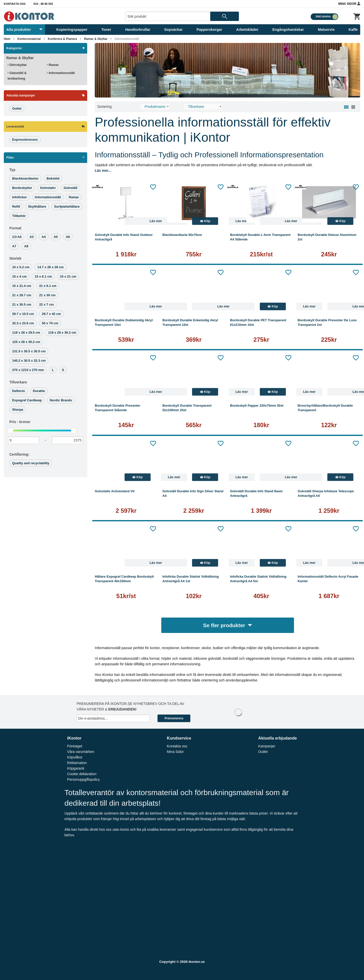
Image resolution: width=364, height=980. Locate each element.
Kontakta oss (15, 4)
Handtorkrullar (138, 30)
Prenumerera (174, 718)
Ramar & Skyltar (96, 39)
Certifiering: (19, 454)
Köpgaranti (76, 768)
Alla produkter (24, 30)
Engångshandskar (288, 30)
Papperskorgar (210, 30)
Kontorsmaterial (29, 39)
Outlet (263, 752)
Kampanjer (267, 746)
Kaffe (353, 30)
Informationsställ (127, 39)
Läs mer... (103, 170)
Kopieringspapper (72, 30)
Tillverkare (18, 382)
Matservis (326, 30)
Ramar (53, 65)
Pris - (20, 422)
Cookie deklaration (82, 774)
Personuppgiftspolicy (83, 779)
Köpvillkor (75, 757)
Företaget (75, 746)
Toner (106, 30)
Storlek (15, 258)
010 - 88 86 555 (43, 4)
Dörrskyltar (17, 65)
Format (15, 228)
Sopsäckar (174, 30)
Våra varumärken (81, 752)
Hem (7, 39)
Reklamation (77, 763)
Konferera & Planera (62, 39)
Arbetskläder (247, 30)
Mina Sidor (349, 4)
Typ (12, 170)
